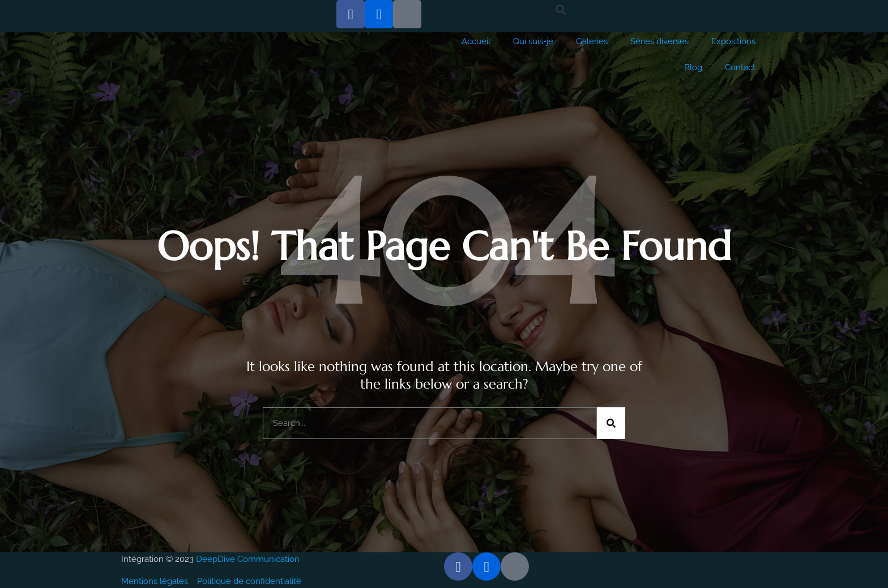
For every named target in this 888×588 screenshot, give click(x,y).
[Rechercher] (611, 423)
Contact (740, 67)
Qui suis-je (533, 41)
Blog (693, 67)
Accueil (476, 41)
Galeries (592, 41)
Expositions (733, 41)
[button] (561, 9)
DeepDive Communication (249, 559)
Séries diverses (659, 41)
